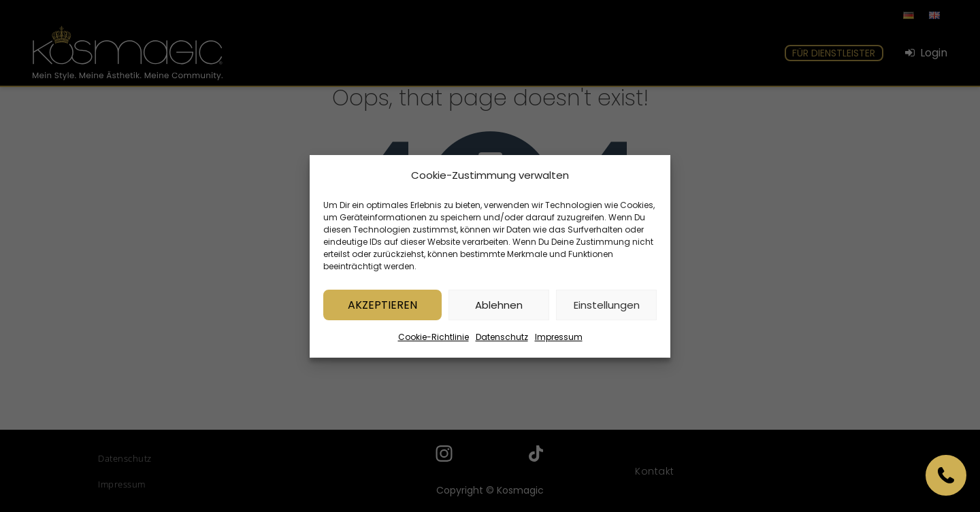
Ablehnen (499, 308)
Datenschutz (502, 340)
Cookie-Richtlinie (434, 340)
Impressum (559, 340)
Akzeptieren (382, 308)
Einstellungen (607, 308)
